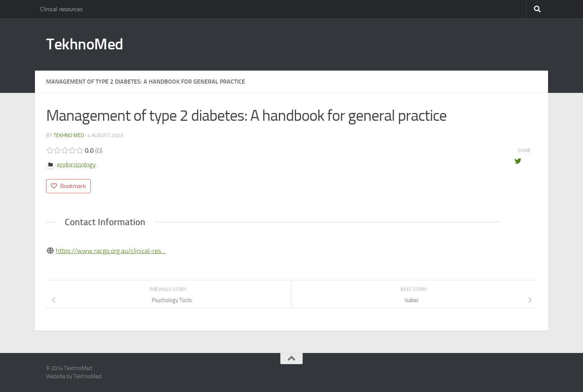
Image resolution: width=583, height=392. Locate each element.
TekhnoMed (85, 44)
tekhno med (69, 135)
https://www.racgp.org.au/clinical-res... (111, 251)
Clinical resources (61, 9)
